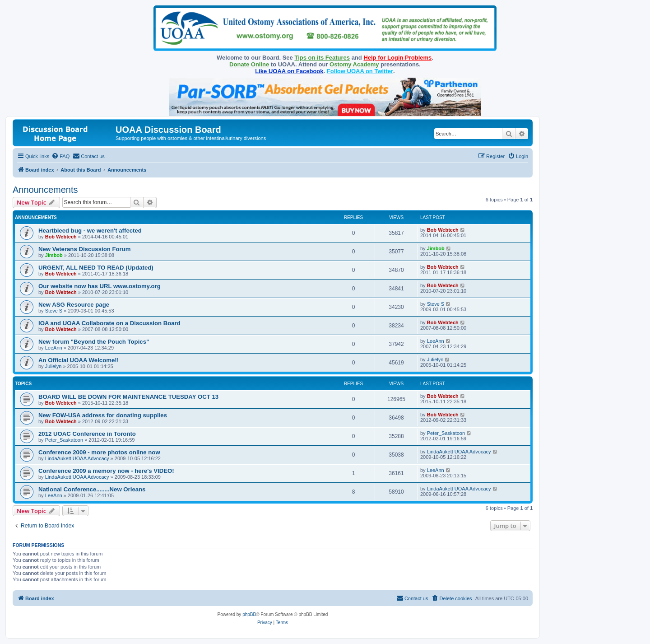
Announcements (45, 190)
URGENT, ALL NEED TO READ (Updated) (96, 268)
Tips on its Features (322, 58)
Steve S (54, 311)
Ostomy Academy (354, 64)
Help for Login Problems (397, 58)
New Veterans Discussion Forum (84, 249)
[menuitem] (60, 156)
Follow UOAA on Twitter (360, 71)
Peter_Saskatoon (64, 440)
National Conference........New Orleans (92, 489)
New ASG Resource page (74, 305)
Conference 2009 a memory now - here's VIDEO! (106, 471)
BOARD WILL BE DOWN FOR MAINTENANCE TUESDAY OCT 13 (128, 397)
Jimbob (54, 255)
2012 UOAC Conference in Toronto (87, 434)
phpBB (249, 614)
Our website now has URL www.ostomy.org (100, 286)
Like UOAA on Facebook (289, 71)
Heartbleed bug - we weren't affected (90, 231)
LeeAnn (54, 348)
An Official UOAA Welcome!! (79, 360)
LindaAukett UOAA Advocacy (77, 458)
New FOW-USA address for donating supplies (103, 415)
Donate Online (249, 64)
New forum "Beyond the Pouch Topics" (94, 342)
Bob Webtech (61, 237)
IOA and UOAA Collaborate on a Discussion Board (109, 323)
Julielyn (53, 366)
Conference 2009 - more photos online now (99, 452)
